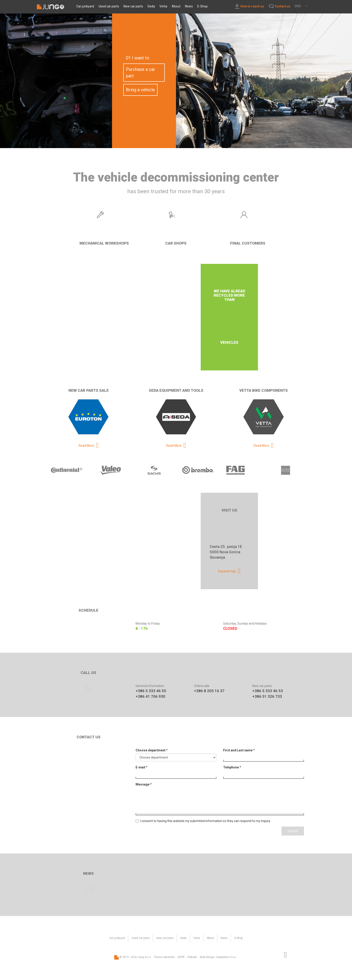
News (189, 6)
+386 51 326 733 (267, 696)
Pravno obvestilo (164, 957)
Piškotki (192, 957)
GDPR (181, 957)
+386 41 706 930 (150, 696)
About (176, 6)
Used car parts (109, 6)
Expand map (227, 571)
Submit (293, 831)
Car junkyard (85, 6)
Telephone (232, 767)
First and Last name (239, 750)
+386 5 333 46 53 (268, 691)
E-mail (142, 767)
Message (144, 784)
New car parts (133, 6)
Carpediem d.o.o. (226, 957)
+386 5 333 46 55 (151, 691)
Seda (151, 6)
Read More (86, 446)
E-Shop (202, 6)
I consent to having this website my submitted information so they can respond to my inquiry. (203, 821)
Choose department (152, 750)
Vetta (163, 6)
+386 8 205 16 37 (209, 691)
